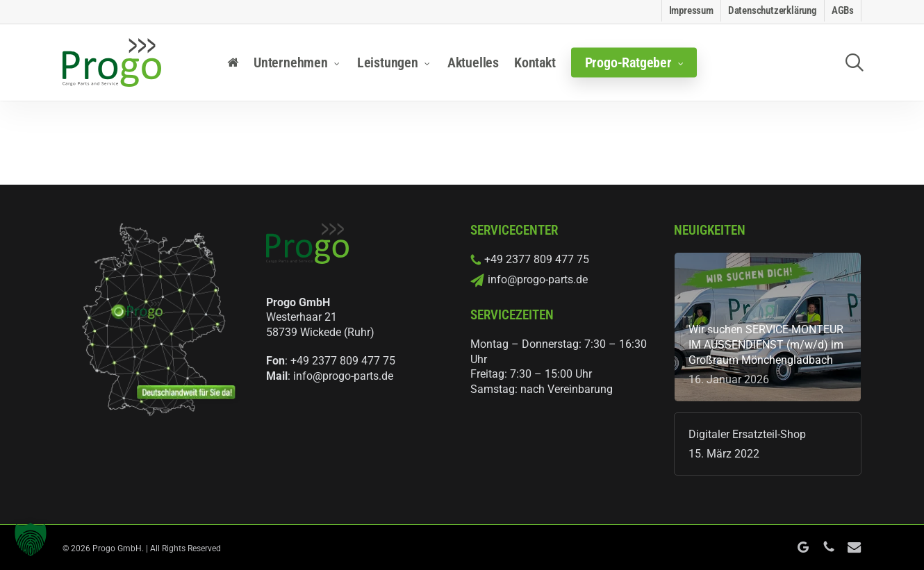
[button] (31, 539)
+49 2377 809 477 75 (343, 361)
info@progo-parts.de (343, 376)
